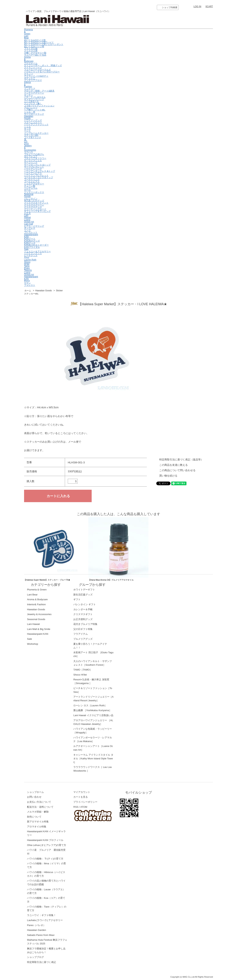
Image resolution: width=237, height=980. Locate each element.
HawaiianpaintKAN (31, 278)
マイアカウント (82, 792)
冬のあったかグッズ (34, 201)
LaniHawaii (27, 216)
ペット (27, 131)
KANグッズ (30, 243)
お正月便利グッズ (83, 619)
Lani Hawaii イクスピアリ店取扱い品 (93, 715)
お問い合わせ (34, 797)
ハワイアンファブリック (36, 125)
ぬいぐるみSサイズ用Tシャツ (39, 42)
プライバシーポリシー (85, 802)
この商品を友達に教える (173, 465)
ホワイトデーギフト (84, 590)
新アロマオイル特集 (38, 822)
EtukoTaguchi (28, 269)
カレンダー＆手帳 (83, 609)
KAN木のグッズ (32, 241)
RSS (76, 807)
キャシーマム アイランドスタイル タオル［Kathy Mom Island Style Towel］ (93, 759)
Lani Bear (26, 37)
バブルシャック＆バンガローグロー (42, 72)
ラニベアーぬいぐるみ (35, 55)
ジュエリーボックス (34, 192)
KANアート (30, 239)
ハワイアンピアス (33, 173)
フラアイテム (81, 634)
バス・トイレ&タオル (35, 97)
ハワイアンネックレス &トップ (40, 171)
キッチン (29, 95)
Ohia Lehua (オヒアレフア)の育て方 (47, 845)
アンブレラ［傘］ (33, 103)
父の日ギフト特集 (83, 629)
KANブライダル (32, 247)
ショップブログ (35, 957)
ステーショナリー (33, 123)
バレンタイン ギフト (85, 604)
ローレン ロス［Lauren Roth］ (90, 705)
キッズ (27, 129)
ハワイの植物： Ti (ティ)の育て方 (45, 859)
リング (27, 230)
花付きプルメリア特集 (85, 624)
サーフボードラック (34, 114)
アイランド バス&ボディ (36, 76)
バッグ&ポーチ (31, 101)
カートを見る (81, 797)
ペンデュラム (31, 188)
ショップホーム (35, 792)
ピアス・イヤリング (34, 226)
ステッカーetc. (31, 135)
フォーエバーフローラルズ (37, 70)
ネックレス (30, 228)
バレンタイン (31, 199)
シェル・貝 (30, 112)
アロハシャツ (31, 108)
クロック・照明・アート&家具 (39, 91)
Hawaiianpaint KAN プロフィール (45, 840)
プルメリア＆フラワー (35, 158)
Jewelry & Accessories (39, 614)
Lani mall (29, 224)
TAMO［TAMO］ (83, 670)
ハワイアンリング (33, 169)
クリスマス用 (31, 51)
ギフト (77, 599)
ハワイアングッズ (33, 120)
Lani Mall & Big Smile (39, 629)
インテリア (30, 89)
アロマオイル (31, 63)
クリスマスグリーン (34, 205)
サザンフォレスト (30, 284)
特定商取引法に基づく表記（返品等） (181, 459)
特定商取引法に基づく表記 (41, 962)
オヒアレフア (31, 156)
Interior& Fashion (36, 604)
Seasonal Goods (29, 195)
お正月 (27, 213)
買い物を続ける (168, 476)
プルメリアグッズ (83, 639)
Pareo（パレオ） (36, 925)
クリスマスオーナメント (36, 203)
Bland (27, 281)
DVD (26, 144)
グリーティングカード (35, 209)
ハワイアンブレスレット (36, 175)
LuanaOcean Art (29, 221)
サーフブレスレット (34, 167)
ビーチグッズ (31, 256)
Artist (27, 258)
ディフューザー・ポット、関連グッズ (43, 65)
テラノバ (29, 74)
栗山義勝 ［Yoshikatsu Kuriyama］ (92, 710)
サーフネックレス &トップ (37, 165)
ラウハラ (29, 152)
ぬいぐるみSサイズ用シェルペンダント (44, 44)
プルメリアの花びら (34, 154)
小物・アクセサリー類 (35, 53)
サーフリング (31, 163)
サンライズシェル (33, 161)
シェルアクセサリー (34, 184)
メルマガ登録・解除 (38, 812)
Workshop (33, 644)
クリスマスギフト (83, 614)
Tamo (27, 266)
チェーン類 (30, 186)
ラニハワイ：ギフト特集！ (41, 915)
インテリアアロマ (33, 80)
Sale (26, 249)
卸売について (34, 817)
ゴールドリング (32, 179)
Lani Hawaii (33, 624)
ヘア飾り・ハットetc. (35, 110)
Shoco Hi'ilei (80, 675)
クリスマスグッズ (33, 207)
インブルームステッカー (36, 133)
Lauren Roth (30, 260)
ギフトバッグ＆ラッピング (37, 211)
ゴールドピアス (32, 182)
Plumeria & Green (37, 590)
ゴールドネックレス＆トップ (39, 177)
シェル (27, 127)
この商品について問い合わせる (177, 470)
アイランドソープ (33, 68)
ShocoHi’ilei (27, 263)
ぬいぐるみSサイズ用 (35, 40)
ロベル (27, 190)
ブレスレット (31, 232)
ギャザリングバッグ (34, 99)
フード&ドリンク (33, 137)
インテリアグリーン (34, 93)
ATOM (84, 807)
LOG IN (197, 6)
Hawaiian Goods (29, 117)
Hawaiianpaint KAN (31, 236)
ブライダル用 (31, 49)
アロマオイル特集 (37, 827)
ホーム (28, 291)
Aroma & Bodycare (37, 599)
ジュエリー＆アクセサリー (37, 251)
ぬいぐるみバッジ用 (34, 47)
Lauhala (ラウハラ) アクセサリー (45, 920)
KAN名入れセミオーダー (36, 245)
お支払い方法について (39, 802)
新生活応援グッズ (83, 595)
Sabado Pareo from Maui (41, 935)
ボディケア (30, 78)
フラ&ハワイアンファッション (39, 106)
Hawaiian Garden (37, 930)
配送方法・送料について (40, 807)
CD (26, 141)
